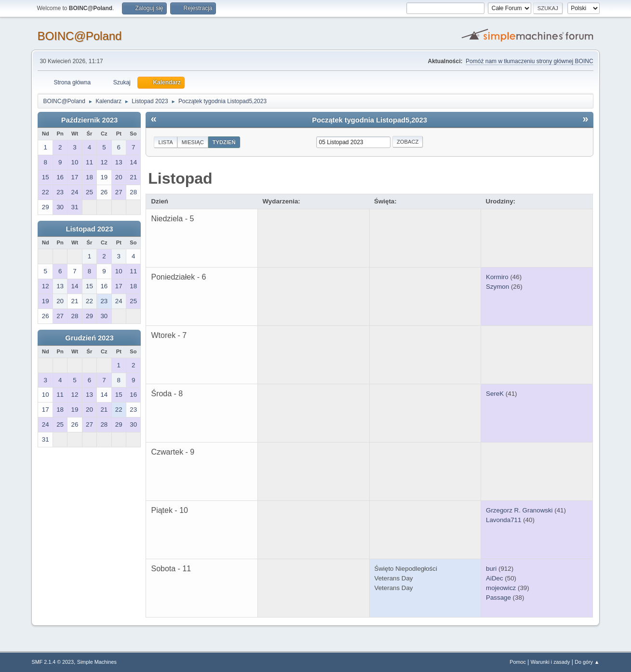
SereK (495, 394)
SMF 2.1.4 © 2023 (53, 662)
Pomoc (518, 662)
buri (491, 569)
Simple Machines (97, 662)
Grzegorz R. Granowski (519, 510)
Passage (498, 598)
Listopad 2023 (90, 229)
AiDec (495, 578)
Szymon (497, 287)
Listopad (180, 178)
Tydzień (224, 142)
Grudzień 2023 (89, 338)
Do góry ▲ (587, 662)
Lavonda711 (503, 520)
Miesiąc (193, 142)
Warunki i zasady (550, 662)
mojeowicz (501, 588)
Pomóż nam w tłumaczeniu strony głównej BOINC (529, 61)
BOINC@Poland (79, 36)
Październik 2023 (89, 120)
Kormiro (497, 277)
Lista (165, 142)
